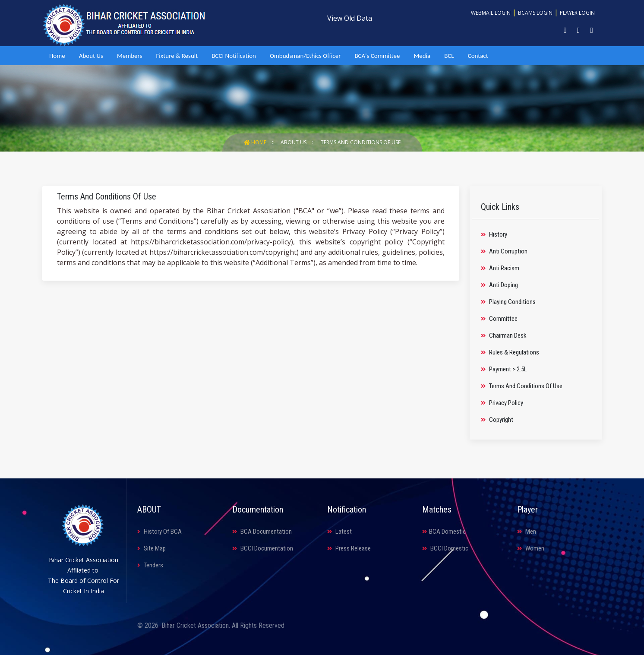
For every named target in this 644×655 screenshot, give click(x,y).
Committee (499, 319)
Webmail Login (491, 13)
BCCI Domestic (445, 548)
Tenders (150, 565)
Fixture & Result (177, 56)
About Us (91, 56)
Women (531, 548)
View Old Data (350, 18)
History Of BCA (159, 532)
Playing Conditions (508, 302)
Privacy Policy (502, 403)
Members (129, 56)
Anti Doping (499, 285)
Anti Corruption (504, 251)
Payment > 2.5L (504, 369)
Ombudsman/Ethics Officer (305, 56)
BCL (449, 56)
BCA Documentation (262, 532)
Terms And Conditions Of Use (361, 142)
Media (422, 56)
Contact (478, 56)
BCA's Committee (377, 56)
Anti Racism (500, 268)
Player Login (577, 13)
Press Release (349, 548)
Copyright (497, 420)
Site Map (152, 548)
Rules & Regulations (510, 352)
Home (57, 56)
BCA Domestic (444, 532)
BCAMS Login (535, 13)
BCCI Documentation (263, 548)
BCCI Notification (234, 56)
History (494, 234)
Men (527, 532)
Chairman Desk (504, 335)
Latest (339, 532)
